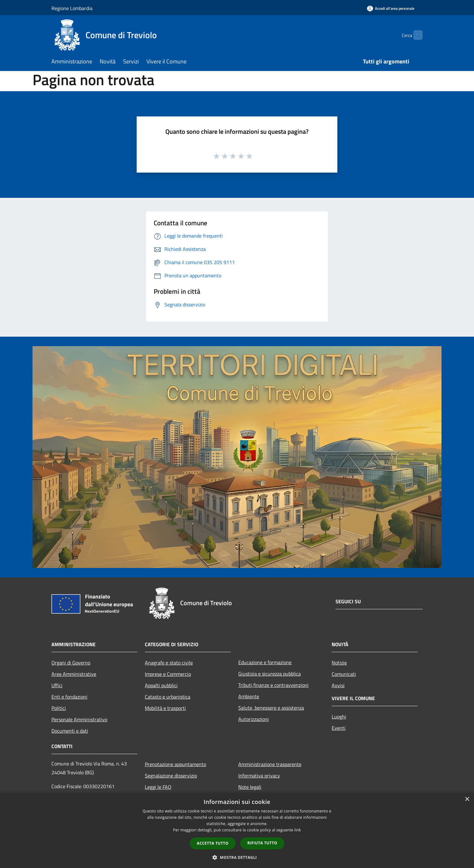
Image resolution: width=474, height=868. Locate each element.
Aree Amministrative (74, 674)
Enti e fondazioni (69, 697)
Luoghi (339, 717)
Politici (59, 708)
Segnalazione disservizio (171, 776)
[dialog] (237, 830)
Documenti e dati (70, 731)
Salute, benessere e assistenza (271, 708)
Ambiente (249, 696)
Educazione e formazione (265, 662)
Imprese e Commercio (168, 674)
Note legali (250, 787)
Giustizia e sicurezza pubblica (270, 674)
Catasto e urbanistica (168, 697)
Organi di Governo (71, 663)
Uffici (57, 685)
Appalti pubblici (161, 685)
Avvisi (338, 685)
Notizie (339, 663)
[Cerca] (415, 35)
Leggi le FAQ (158, 787)
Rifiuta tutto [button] (262, 843)
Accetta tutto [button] (213, 843)
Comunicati (344, 674)
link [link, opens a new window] (298, 830)
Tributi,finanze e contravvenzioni (273, 685)
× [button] (467, 799)
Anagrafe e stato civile (169, 663)
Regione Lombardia (72, 8)
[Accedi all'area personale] (391, 8)
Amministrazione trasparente (270, 764)
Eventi (339, 728)
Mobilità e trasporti (165, 708)
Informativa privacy (259, 776)
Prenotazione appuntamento (175, 764)
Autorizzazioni (254, 719)
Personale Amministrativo (79, 719)
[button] (237, 857)
